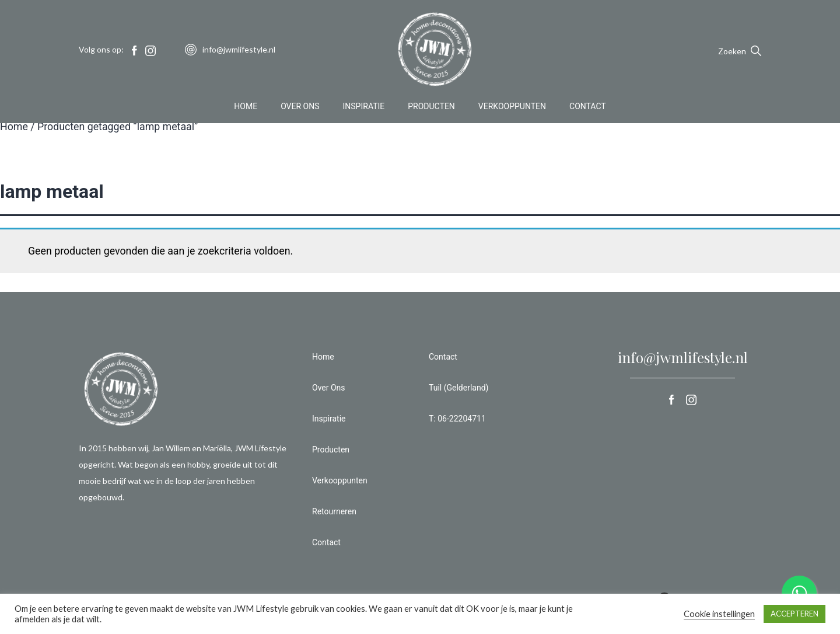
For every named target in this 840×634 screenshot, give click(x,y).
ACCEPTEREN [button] (794, 614)
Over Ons (300, 107)
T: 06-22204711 (457, 419)
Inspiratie (364, 107)
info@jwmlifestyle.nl (683, 357)
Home (246, 107)
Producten (431, 107)
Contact (588, 107)
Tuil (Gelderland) (459, 388)
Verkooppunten (512, 107)
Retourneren (334, 511)
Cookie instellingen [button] (719, 614)
